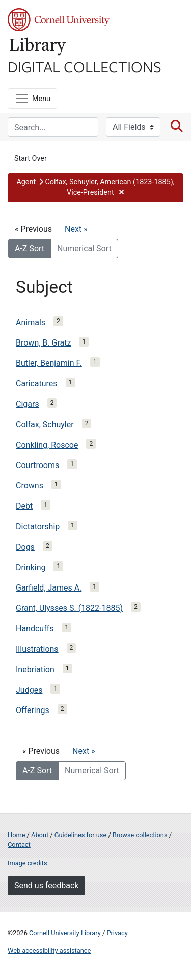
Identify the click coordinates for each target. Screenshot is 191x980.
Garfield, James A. (49, 588)
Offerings (33, 710)
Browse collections (140, 835)
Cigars (28, 404)
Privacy (117, 933)
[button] (95, 188)
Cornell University (59, 20)
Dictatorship (38, 526)
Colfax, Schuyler (45, 424)
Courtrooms (37, 465)
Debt (24, 506)
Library (38, 47)
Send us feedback (46, 885)
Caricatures (37, 384)
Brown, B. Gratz (43, 343)
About (40, 835)
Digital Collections (85, 66)
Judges (29, 690)
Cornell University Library (65, 933)
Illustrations (37, 649)
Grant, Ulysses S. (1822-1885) (69, 608)
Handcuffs (35, 629)
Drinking (31, 567)
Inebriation (35, 669)
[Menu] (32, 99)
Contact (19, 844)
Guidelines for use (80, 835)
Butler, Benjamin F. (49, 363)
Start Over (31, 158)
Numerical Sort (84, 248)
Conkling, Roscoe (47, 445)
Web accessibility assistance (49, 951)
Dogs (25, 547)
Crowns (30, 486)
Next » (76, 229)
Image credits (28, 863)
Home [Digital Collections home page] (16, 835)
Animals (31, 322)
